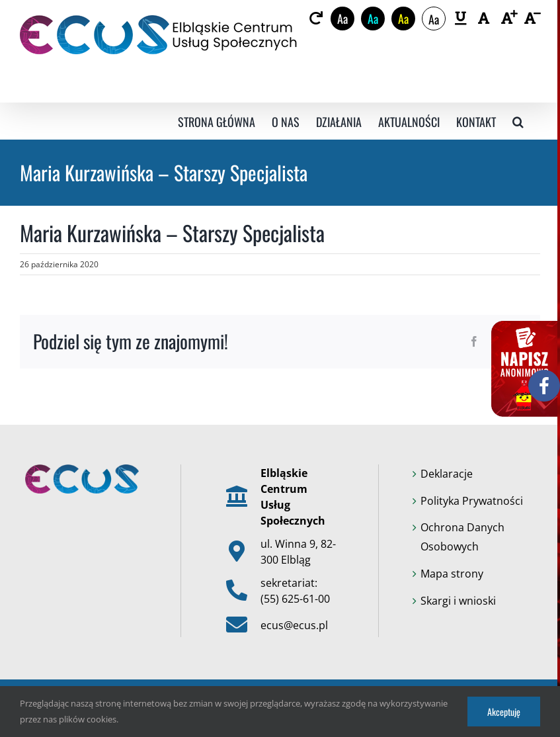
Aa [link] (342, 19)
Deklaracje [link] (447, 474)
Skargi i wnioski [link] (458, 601)
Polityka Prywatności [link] (472, 501)
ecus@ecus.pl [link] (294, 625)
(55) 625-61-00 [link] (295, 599)
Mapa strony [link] (452, 574)
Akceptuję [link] (504, 712)
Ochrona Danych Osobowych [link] (462, 537)
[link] (316, 19)
